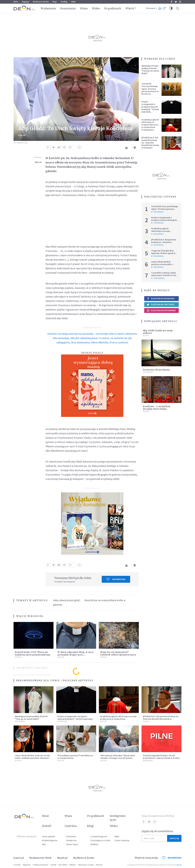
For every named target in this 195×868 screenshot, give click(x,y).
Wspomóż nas (116, 579)
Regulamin (27, 865)
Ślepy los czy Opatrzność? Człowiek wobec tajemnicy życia (118, 653)
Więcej (130, 8)
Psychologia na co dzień (100, 840)
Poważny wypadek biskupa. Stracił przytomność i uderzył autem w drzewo (161, 757)
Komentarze (68, 8)
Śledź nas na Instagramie (161, 311)
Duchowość (148, 372)
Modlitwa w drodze (41, 2)
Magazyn (26, 2)
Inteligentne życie (118, 818)
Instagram (180, 2)
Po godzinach (113, 8)
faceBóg (64, 2)
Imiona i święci (72, 844)
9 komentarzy (157, 245)
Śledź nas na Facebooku (161, 298)
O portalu (17, 865)
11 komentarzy (158, 278)
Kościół (22, 135)
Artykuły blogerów (50, 840)
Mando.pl (62, 858)
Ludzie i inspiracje (122, 840)
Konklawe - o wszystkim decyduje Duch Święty (157, 408)
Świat (45, 816)
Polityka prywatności (41, 865)
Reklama (73, 865)
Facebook (172, 2)
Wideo (96, 8)
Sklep (73, 2)
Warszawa (151, 8)
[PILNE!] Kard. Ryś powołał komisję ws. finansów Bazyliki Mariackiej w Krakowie (150, 143)
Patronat (99, 865)
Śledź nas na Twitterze (160, 305)
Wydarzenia (48, 8)
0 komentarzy (157, 212)
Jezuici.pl (19, 858)
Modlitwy (94, 844)
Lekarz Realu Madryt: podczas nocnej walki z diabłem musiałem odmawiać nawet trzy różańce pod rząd (165, 266)
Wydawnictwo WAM (40, 858)
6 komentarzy (157, 234)
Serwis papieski (48, 836)
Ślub (44, 844)
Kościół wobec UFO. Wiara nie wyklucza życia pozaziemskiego (33, 653)
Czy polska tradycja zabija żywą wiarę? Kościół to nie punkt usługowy (164, 275)
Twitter (176, 2)
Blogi (55, 2)
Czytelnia (71, 826)
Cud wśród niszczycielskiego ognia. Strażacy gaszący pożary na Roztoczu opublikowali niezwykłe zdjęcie (150, 91)
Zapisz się (174, 838)
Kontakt (53, 865)
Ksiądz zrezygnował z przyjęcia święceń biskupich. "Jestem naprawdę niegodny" (150, 108)
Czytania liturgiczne (99, 836)
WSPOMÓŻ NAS (172, 858)
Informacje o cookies (86, 865)
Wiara (84, 8)
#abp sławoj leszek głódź (67, 600)
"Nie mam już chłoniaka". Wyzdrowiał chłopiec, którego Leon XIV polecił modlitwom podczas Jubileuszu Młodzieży (118, 759)
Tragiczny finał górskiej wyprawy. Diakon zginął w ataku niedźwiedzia (163, 253)
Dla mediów (63, 865)
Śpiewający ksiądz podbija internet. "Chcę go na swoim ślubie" (150, 70)
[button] (171, 8)
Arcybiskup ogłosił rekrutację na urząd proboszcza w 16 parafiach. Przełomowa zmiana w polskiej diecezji (150, 127)
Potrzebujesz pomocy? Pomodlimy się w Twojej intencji (75, 757)
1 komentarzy (157, 223)
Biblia (16, 2)
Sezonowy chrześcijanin (156, 370)
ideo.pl (179, 865)
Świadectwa (71, 840)
